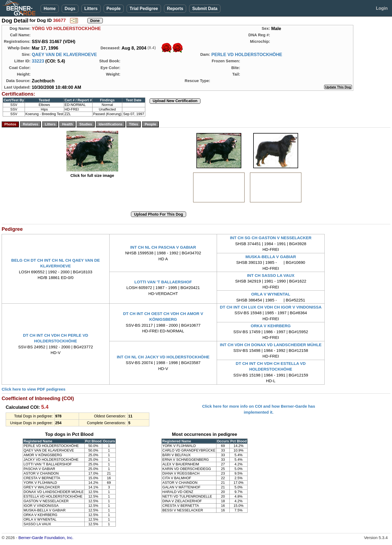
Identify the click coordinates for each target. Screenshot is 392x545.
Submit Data (205, 9)
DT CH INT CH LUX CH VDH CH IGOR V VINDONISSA (271, 307)
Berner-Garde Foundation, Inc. (46, 538)
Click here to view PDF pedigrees (34, 389)
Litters (91, 9)
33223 (38, 61)
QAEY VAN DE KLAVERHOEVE (64, 54)
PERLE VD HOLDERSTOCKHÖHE (247, 54)
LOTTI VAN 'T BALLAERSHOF (163, 282)
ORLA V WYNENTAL (271, 294)
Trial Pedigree (144, 9)
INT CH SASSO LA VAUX (271, 275)
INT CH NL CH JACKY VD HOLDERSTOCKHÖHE (163, 357)
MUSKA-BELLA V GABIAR (271, 257)
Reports (175, 9)
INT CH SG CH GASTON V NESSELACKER (271, 238)
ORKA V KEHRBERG (271, 326)
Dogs (70, 9)
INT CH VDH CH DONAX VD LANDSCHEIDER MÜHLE (271, 345)
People (114, 9)
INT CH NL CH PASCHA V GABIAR (163, 247)
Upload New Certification (175, 101)
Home (50, 9)
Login (382, 8)
